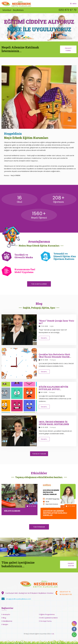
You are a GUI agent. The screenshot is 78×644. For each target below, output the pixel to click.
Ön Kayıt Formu (68, 49)
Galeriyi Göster (71, 565)
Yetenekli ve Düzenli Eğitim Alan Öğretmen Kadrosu (65, 256)
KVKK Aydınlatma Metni (49, 618)
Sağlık (52, 326)
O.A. (53, 634)
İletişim (5, 624)
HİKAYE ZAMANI (12, 511)
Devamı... (44, 338)
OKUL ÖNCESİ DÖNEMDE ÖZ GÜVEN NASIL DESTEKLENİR (54, 423)
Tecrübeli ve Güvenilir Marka (24, 256)
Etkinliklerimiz (7, 621)
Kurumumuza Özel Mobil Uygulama (25, 271)
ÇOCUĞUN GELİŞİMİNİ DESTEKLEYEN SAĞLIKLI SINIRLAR (55, 513)
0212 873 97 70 (68, 10)
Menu (73, 4)
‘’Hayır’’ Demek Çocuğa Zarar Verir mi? (56, 322)
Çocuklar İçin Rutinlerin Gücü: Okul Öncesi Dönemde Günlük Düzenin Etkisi (55, 357)
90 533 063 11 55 (66, 594)
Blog (4, 618)
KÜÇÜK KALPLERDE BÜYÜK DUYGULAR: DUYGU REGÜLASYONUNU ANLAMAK (55, 389)
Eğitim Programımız (47, 614)
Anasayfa (6, 614)
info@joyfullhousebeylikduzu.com (19, 599)
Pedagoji (53, 360)
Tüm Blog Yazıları (39, 454)
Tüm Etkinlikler (39, 527)
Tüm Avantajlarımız (39, 284)
